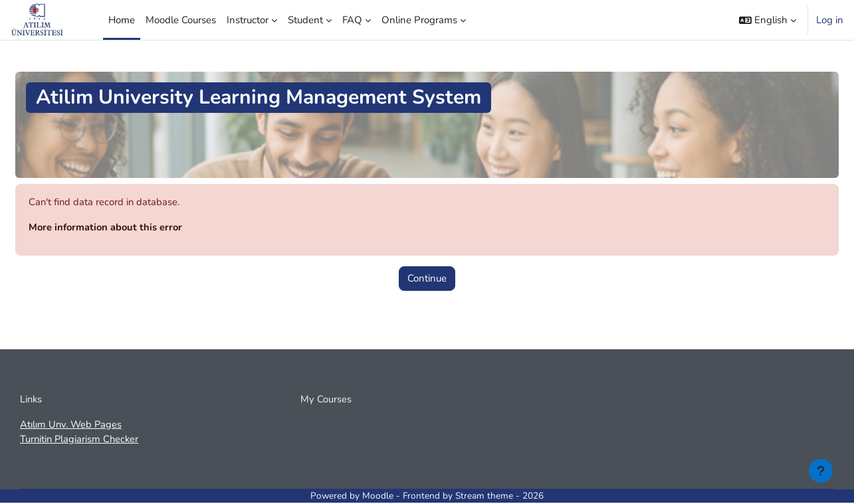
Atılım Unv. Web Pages (72, 425)
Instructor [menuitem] (248, 20)
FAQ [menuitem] (352, 20)
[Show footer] (821, 471)
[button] (768, 20)
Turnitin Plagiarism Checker (81, 440)
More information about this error (107, 228)
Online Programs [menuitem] (419, 20)
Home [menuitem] (122, 20)
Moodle (378, 497)
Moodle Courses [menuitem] (181, 20)
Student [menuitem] (305, 20)
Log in (830, 20)
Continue (427, 279)
